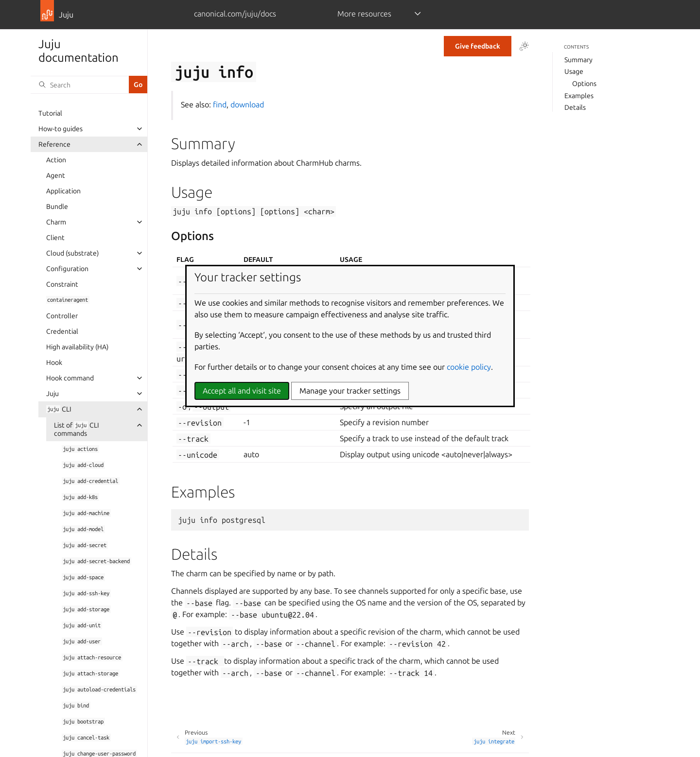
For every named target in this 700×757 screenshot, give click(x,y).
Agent (56, 175)
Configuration (67, 269)
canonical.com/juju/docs (235, 14)
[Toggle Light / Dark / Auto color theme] (524, 46)
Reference (54, 144)
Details (575, 107)
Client (55, 238)
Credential (62, 331)
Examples (579, 96)
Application (63, 191)
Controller (62, 316)
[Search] (80, 85)
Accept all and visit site (242, 391)
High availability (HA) (77, 347)
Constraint (62, 284)
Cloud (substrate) (72, 253)
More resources (364, 14)
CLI (59, 409)
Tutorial (50, 113)
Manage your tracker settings (350, 391)
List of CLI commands (77, 429)
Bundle (57, 206)
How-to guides (61, 129)
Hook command (70, 378)
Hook (54, 362)
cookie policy (469, 367)
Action (56, 160)
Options (584, 84)
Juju (52, 394)
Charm (56, 222)
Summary (578, 60)
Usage (574, 71)
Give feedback (478, 46)
